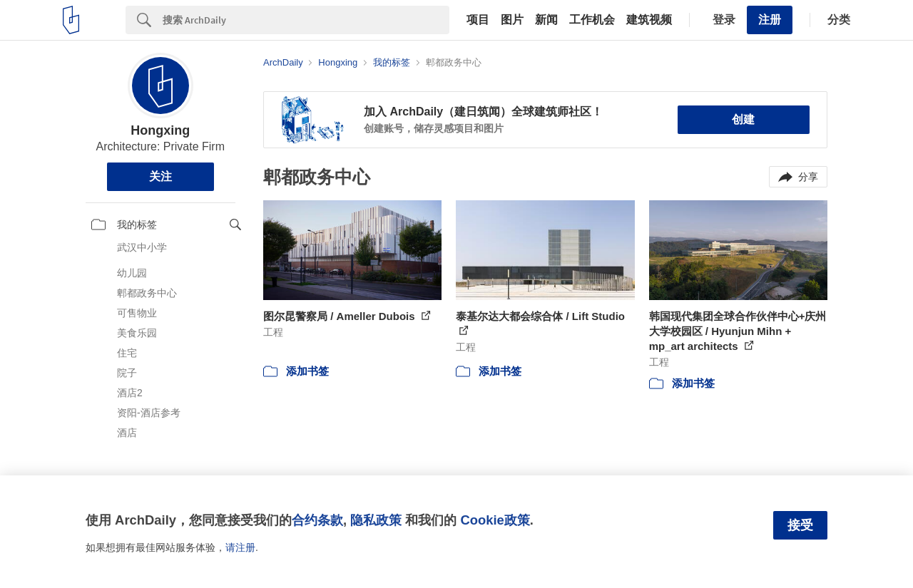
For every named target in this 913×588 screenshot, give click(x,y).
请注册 (240, 547)
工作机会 (592, 20)
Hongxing (160, 130)
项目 (478, 20)
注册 (770, 20)
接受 (800, 525)
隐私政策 (376, 520)
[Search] (306, 20)
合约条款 (317, 520)
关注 (160, 176)
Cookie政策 (495, 520)
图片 (512, 20)
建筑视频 (649, 20)
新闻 (546, 20)
